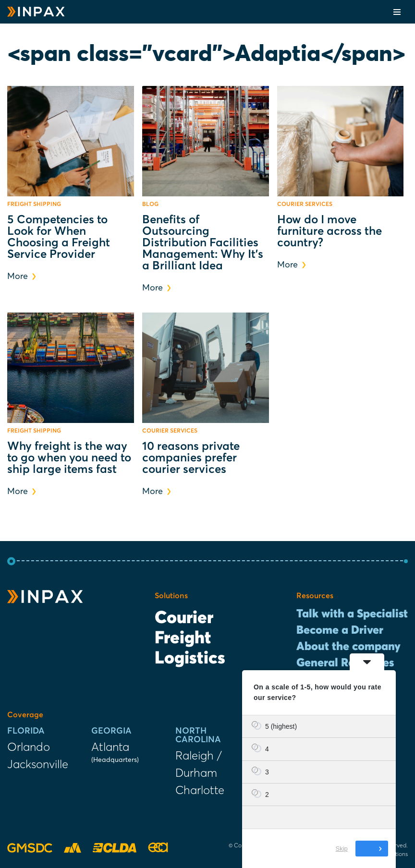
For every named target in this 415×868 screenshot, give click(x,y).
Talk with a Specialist (352, 614)
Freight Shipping (34, 205)
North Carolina (198, 735)
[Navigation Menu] (397, 12)
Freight (183, 639)
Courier (184, 618)
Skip (342, 849)
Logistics (190, 659)
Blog (150, 205)
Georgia (111, 731)
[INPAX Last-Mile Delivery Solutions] (36, 12)
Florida (26, 731)
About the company (348, 647)
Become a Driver (340, 630)
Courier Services (305, 205)
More (22, 277)
